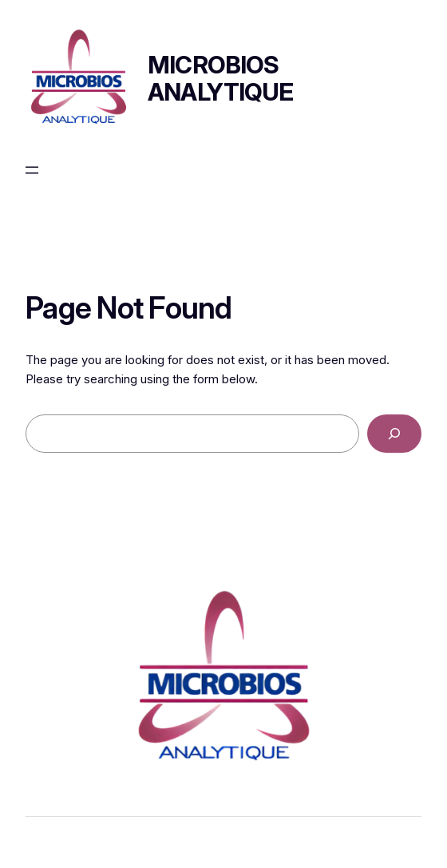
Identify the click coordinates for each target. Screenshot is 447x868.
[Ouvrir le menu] (32, 170)
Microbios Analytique (221, 79)
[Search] (394, 434)
